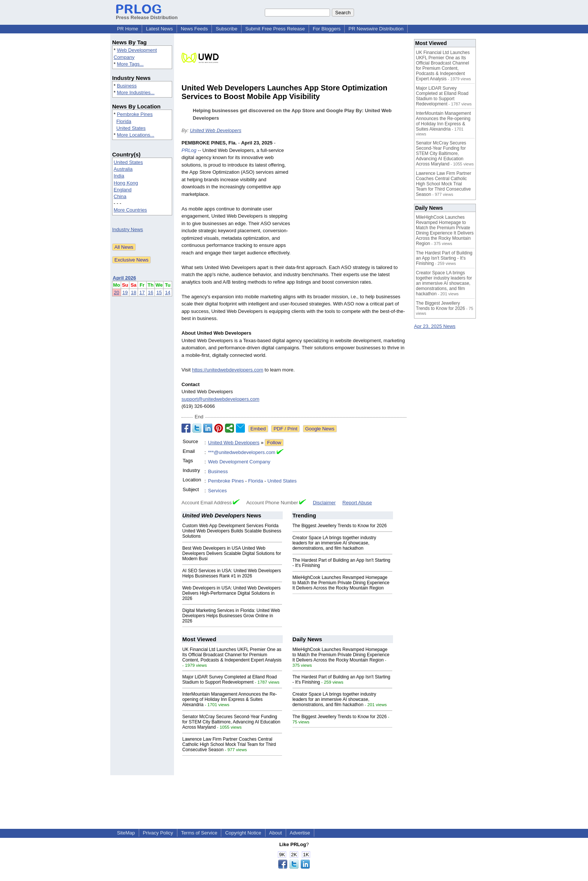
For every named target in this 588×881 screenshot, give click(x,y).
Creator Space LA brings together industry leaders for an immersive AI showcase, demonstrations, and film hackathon (334, 543)
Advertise (300, 833)
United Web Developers (215, 130)
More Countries (130, 210)
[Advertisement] (350, 194)
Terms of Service (199, 833)
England (123, 190)
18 (133, 292)
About (276, 833)
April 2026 (124, 278)
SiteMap (126, 833)
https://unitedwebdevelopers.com (228, 370)
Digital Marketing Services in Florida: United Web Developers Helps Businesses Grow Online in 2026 (231, 616)
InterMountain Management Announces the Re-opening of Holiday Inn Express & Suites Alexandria (229, 699)
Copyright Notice (243, 833)
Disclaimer (324, 503)
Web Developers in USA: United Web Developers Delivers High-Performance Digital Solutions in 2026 (231, 593)
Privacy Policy (158, 833)
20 (117, 292)
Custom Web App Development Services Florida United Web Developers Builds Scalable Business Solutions (232, 531)
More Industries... (136, 92)
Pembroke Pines (135, 114)
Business (127, 86)
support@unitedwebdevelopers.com (220, 399)
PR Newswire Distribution (376, 29)
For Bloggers (327, 29)
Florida (124, 121)
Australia (123, 169)
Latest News (159, 29)
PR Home (127, 29)
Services (217, 491)
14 (168, 292)
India (119, 176)
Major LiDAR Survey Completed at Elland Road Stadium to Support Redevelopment (229, 680)
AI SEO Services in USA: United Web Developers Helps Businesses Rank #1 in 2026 (232, 573)
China (120, 196)
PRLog (189, 150)
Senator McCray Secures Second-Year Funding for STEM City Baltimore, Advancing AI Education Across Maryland (231, 722)
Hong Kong (126, 183)
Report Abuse (357, 503)
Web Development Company (239, 462)
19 (125, 292)
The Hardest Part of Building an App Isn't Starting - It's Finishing (444, 258)
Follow (274, 443)
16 (150, 292)
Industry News (127, 229)
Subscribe (226, 29)
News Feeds (194, 29)
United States (131, 128)
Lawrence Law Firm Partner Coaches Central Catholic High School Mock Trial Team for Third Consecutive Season (229, 744)
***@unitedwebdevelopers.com (242, 452)
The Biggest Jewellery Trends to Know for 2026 (340, 526)
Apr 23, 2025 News (435, 326)
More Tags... (130, 64)
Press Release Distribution (147, 15)
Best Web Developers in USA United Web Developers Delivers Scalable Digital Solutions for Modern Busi (232, 553)
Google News (320, 429)
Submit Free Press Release (275, 29)
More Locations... (136, 135)
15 (159, 292)
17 (142, 292)
